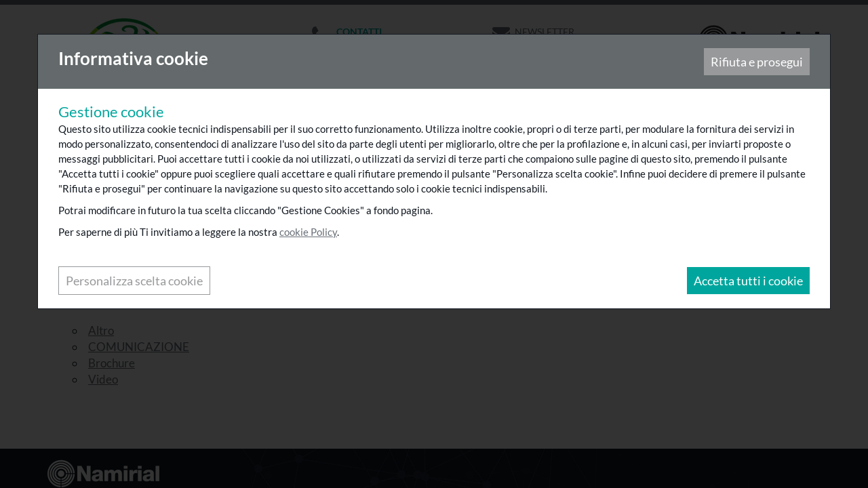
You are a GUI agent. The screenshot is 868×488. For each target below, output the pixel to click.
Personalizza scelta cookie (135, 281)
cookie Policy (309, 232)
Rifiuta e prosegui (756, 62)
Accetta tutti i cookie (748, 281)
